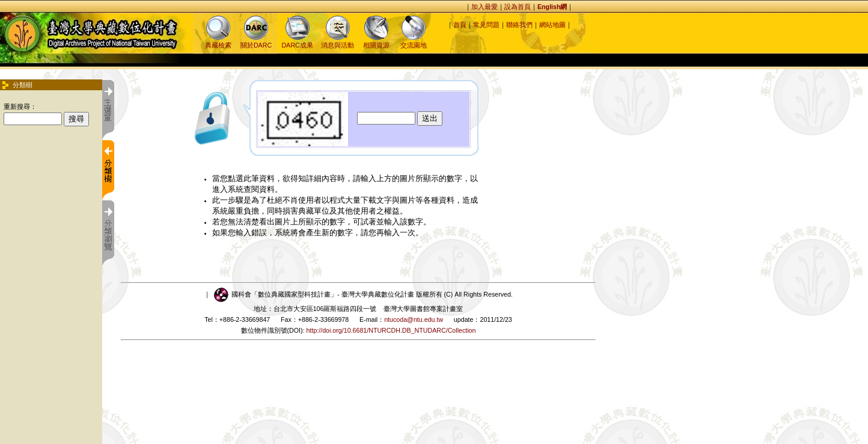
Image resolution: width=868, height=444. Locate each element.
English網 (552, 7)
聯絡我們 (519, 25)
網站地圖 (552, 25)
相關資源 (376, 41)
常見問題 (486, 25)
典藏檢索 (218, 41)
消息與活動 (338, 41)
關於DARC (256, 41)
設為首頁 (518, 7)
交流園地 (414, 41)
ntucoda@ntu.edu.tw (414, 319)
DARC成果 (297, 41)
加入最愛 (484, 7)
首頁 (460, 25)
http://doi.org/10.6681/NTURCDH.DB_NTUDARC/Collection (391, 330)
